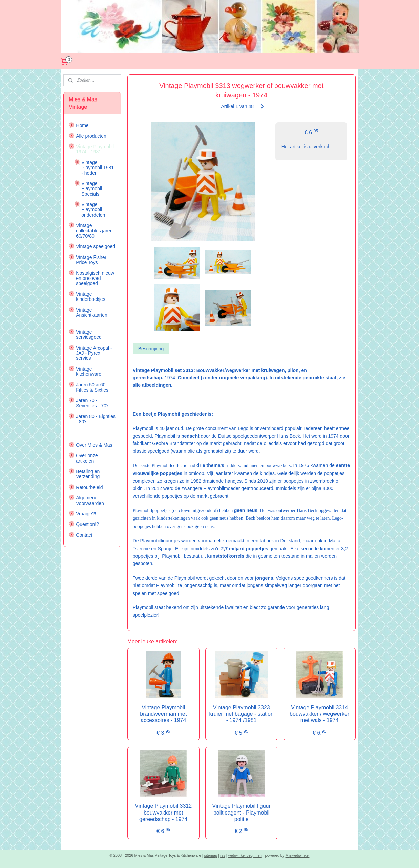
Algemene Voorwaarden (90, 500)
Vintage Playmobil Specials (92, 189)
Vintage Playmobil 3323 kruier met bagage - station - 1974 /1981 (242, 714)
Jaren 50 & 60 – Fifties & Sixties (93, 387)
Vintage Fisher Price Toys (91, 260)
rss (223, 855)
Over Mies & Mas (94, 445)
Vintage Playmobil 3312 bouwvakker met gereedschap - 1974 (163, 812)
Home (82, 125)
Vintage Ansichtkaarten (92, 313)
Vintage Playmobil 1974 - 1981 (95, 149)
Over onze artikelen (87, 458)
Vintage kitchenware (89, 371)
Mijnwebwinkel (298, 855)
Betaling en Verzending (88, 474)
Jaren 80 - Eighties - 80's (96, 419)
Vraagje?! (86, 514)
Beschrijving (151, 349)
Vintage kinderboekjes (90, 297)
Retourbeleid (89, 487)
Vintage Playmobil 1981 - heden (98, 168)
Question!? (87, 524)
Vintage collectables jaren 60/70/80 (94, 231)
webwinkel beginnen (245, 855)
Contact (84, 535)
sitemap (211, 855)
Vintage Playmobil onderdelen (93, 210)
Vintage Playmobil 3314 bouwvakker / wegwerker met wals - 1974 (319, 714)
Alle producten (91, 136)
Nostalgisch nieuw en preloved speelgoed (95, 278)
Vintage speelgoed (96, 246)
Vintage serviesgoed (89, 335)
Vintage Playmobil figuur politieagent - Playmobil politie (242, 812)
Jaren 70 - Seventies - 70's (93, 403)
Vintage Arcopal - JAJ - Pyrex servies (94, 353)
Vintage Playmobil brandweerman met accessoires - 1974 (163, 714)
